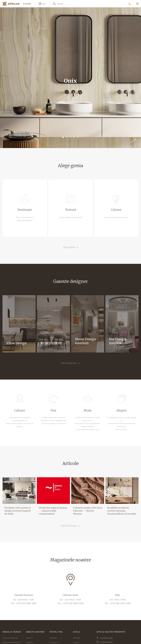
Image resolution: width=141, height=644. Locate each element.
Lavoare (29, 638)
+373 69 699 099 (73, 603)
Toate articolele (69, 526)
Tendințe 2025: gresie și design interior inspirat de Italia (18, 511)
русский (27, 4)
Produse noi (54, 642)
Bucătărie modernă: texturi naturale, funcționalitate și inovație (122, 511)
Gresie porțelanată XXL (12, 642)
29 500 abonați (105, 642)
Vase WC (30, 642)
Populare (53, 638)
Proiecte (76, 642)
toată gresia (69, 247)
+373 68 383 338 (120, 603)
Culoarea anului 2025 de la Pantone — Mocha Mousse (88, 511)
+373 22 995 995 (26, 603)
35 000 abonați (105, 638)
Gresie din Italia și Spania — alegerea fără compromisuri (53, 511)
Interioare (77, 638)
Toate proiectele (69, 363)
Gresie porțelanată (10, 638)
